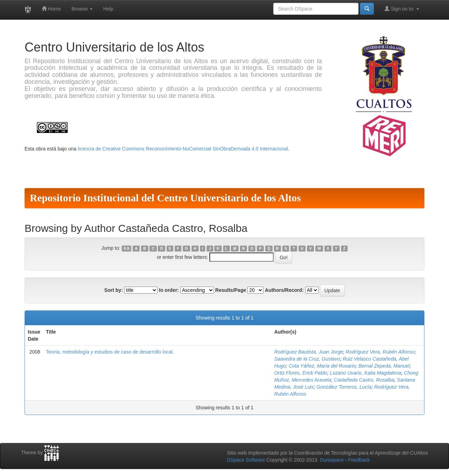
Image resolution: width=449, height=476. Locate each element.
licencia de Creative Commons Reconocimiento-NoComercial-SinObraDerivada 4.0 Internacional (183, 149)
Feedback (359, 460)
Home (51, 9)
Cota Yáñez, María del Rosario (322, 366)
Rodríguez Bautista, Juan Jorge (309, 352)
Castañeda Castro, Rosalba (364, 380)
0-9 (126, 248)
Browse (82, 9)
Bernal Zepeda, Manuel (384, 366)
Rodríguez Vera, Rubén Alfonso (380, 352)
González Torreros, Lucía (344, 387)
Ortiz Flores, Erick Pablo (301, 373)
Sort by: (113, 290)
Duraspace (332, 460)
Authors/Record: (284, 290)
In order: (169, 290)
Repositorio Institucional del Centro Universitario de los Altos (165, 198)
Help (108, 9)
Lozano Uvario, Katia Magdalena (365, 373)
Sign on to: (402, 9)
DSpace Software (246, 460)
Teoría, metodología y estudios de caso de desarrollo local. (110, 352)
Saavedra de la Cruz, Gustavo (307, 359)
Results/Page (231, 290)
